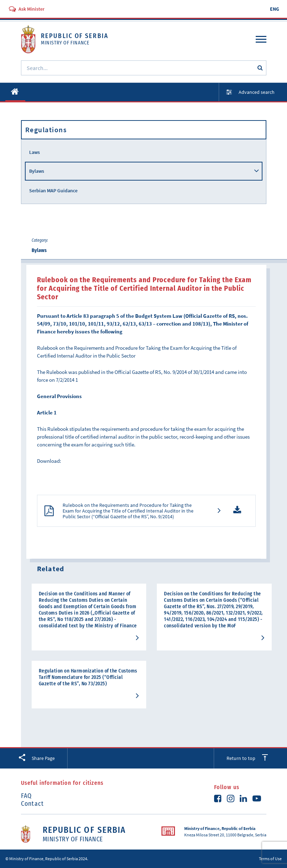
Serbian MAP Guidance (53, 191)
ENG (275, 9)
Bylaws (37, 171)
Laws (34, 152)
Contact (33, 804)
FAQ (26, 796)
